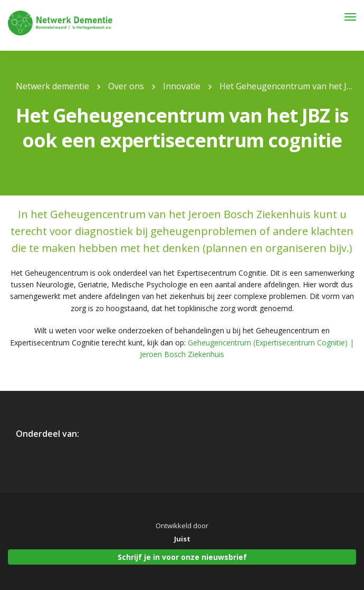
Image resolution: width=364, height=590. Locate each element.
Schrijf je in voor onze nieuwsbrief (182, 557)
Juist (182, 539)
